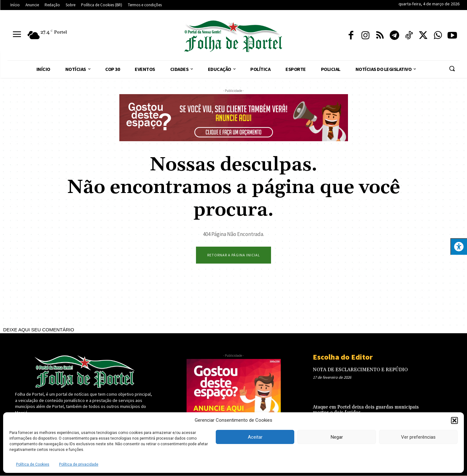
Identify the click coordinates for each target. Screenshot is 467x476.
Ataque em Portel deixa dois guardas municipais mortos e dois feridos (366, 410)
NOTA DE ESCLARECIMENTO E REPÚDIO (360, 370)
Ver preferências (418, 437)
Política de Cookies (33, 464)
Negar (337, 437)
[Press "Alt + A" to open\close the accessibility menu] (459, 246)
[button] (454, 420)
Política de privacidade (79, 464)
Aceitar (255, 437)
